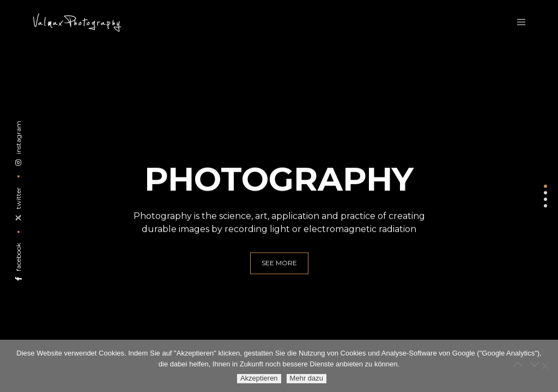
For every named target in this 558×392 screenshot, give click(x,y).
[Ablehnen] (544, 366)
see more (279, 268)
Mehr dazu (307, 378)
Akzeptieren (259, 378)
